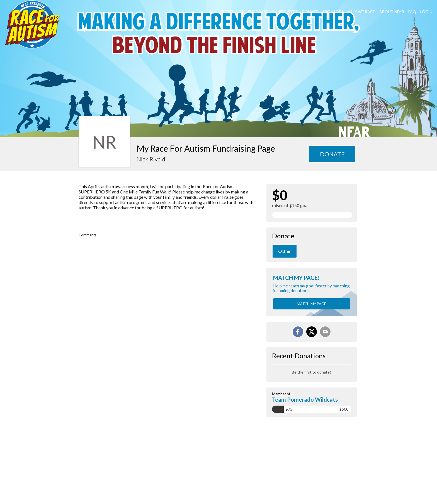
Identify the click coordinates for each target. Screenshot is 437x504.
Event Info (232, 12)
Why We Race (361, 12)
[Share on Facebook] (298, 332)
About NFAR (392, 12)
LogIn (426, 12)
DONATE (310, 12)
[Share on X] (312, 332)
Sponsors (333, 12)
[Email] (325, 332)
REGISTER (288, 12)
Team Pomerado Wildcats (305, 399)
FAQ (412, 12)
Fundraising (261, 12)
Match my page (311, 304)
